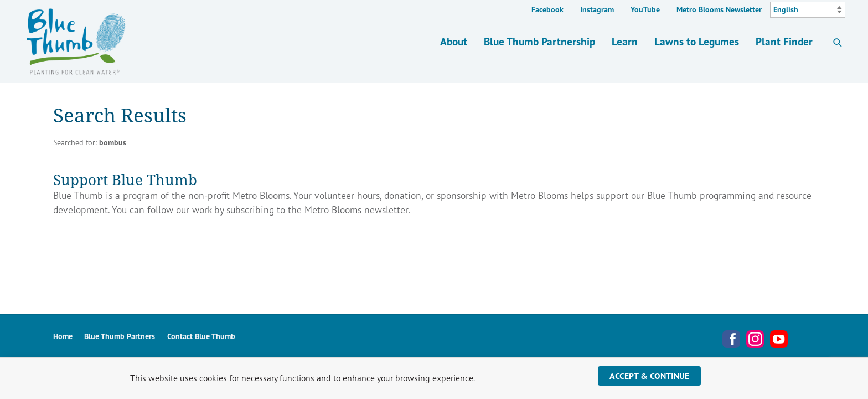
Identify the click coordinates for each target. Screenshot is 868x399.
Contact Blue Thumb (201, 336)
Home (63, 336)
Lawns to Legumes (697, 41)
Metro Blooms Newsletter (719, 9)
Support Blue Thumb (125, 179)
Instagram (597, 9)
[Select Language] (808, 10)
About (454, 41)
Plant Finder (784, 41)
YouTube (645, 9)
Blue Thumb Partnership (539, 41)
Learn (625, 41)
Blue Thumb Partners (120, 336)
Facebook (547, 9)
